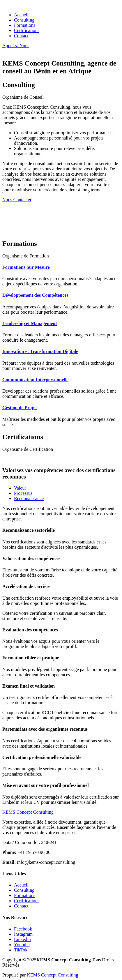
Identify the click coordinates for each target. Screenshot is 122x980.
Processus (23, 493)
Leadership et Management (30, 323)
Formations (25, 25)
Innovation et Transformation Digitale (40, 351)
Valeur (20, 488)
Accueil (21, 15)
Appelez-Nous (16, 46)
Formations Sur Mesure (26, 267)
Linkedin (22, 939)
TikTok (21, 950)
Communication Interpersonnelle (35, 380)
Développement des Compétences (35, 295)
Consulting (24, 20)
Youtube (22, 945)
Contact (21, 36)
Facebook (23, 929)
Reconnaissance (29, 498)
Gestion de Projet (20, 408)
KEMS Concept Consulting (52, 975)
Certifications (27, 30)
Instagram (23, 934)
